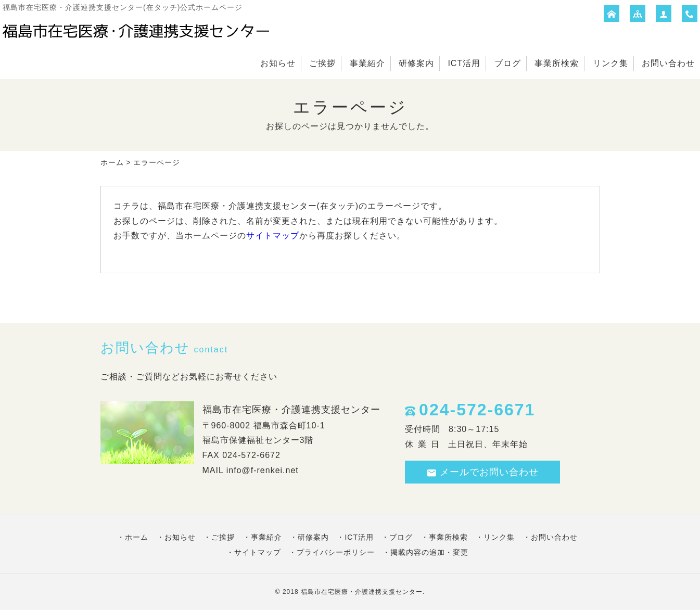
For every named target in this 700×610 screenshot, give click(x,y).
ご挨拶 (322, 63)
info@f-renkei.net (263, 470)
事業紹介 (367, 63)
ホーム (112, 162)
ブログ (508, 63)
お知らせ (278, 63)
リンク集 (610, 63)
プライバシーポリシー (336, 552)
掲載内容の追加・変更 (429, 552)
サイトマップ (273, 236)
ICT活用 (464, 63)
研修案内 (416, 63)
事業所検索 (557, 63)
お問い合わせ (668, 63)
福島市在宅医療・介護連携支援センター (362, 592)
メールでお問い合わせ (482, 472)
